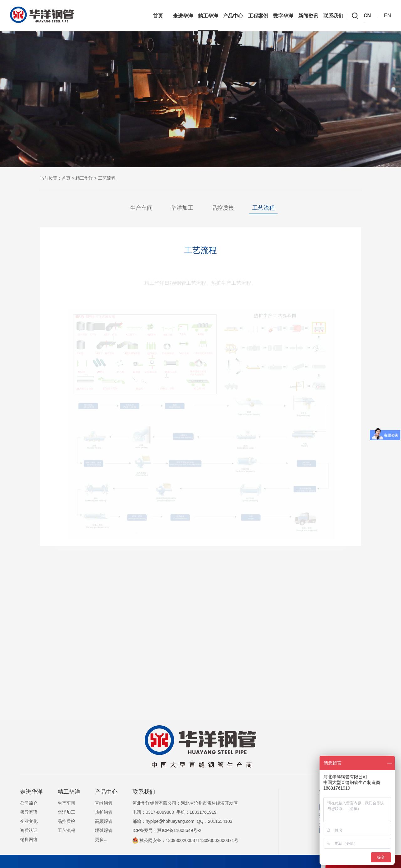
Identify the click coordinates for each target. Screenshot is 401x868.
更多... (101, 839)
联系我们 (144, 792)
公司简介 (29, 803)
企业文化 (29, 821)
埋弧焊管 (104, 830)
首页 (66, 178)
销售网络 (29, 839)
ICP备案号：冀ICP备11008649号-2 (167, 830)
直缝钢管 (104, 803)
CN (367, 16)
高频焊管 (104, 821)
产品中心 (106, 792)
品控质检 (223, 208)
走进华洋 (31, 792)
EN (388, 16)
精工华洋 (84, 178)
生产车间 (141, 208)
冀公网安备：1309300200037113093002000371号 (185, 840)
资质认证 (29, 830)
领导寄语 (29, 812)
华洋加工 (182, 208)
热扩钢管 (104, 812)
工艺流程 (263, 208)
